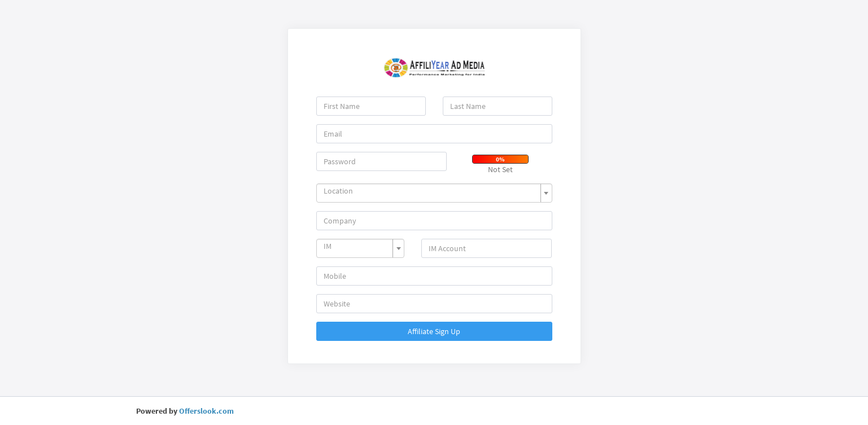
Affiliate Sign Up (434, 331)
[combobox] (434, 193)
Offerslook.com (206, 411)
